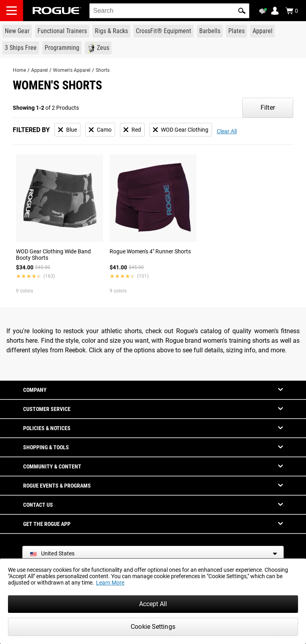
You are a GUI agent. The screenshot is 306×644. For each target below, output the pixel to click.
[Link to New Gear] (17, 31)
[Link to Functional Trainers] (62, 31)
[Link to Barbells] (210, 31)
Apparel (39, 70)
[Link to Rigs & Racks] (111, 31)
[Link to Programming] (62, 48)
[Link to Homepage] (57, 11)
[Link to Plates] (236, 31)
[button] (242, 11)
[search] (169, 11)
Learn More (110, 583)
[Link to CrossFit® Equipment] (164, 31)
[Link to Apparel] (263, 31)
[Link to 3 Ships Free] (21, 48)
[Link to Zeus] (98, 48)
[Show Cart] (292, 11)
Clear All (227, 131)
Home (19, 70)
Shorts (103, 70)
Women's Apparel (72, 70)
